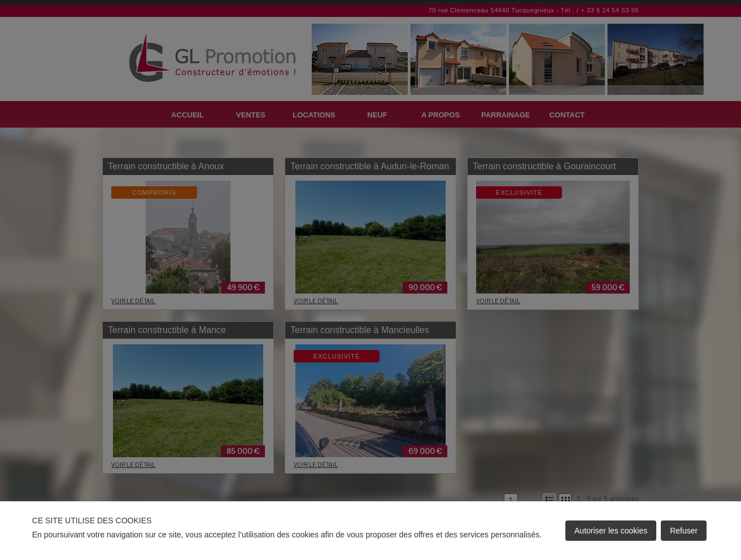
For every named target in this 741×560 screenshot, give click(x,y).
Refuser (684, 531)
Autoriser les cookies (611, 531)
